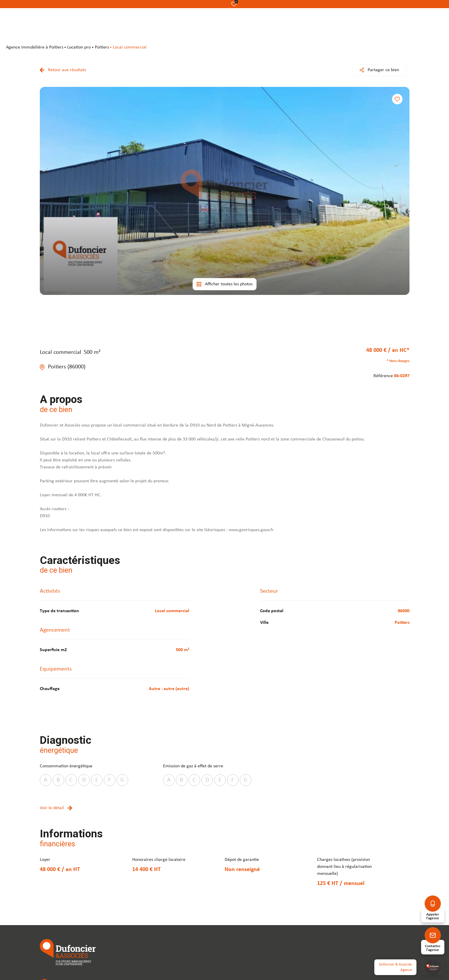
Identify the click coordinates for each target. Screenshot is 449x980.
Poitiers (102, 47)
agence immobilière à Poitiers (35, 47)
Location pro (79, 47)
